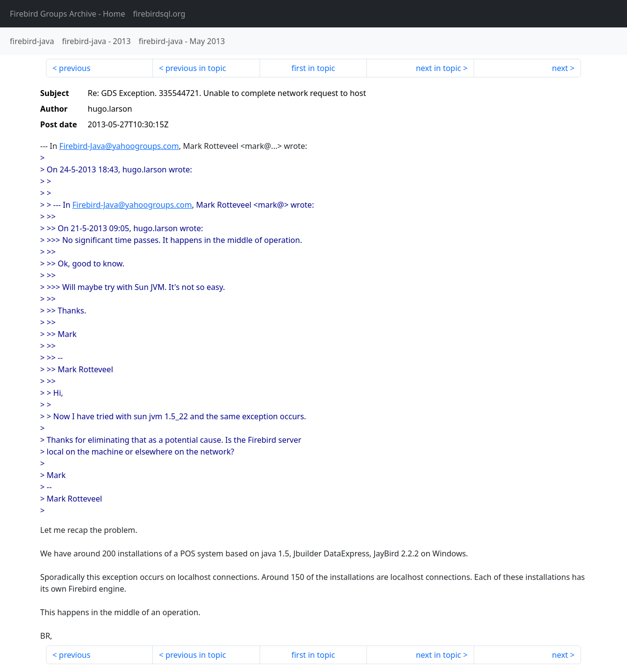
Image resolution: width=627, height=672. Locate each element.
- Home (68, 14)
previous (74, 68)
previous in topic (196, 68)
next (560, 68)
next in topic (438, 68)
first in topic (313, 68)
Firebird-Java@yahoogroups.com (119, 146)
